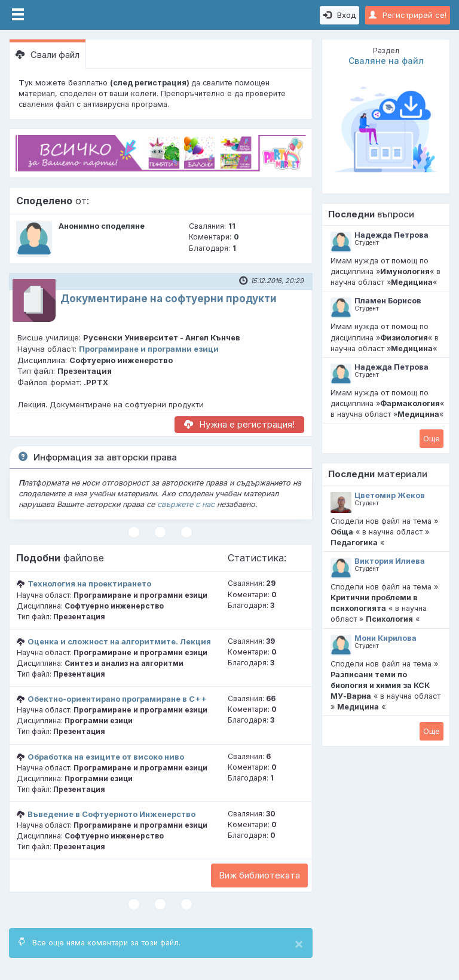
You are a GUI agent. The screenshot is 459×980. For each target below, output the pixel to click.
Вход (339, 15)
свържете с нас (186, 504)
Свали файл (48, 55)
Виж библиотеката (259, 875)
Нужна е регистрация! (239, 424)
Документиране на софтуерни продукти (169, 299)
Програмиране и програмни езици (149, 349)
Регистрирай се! (408, 15)
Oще (432, 438)
